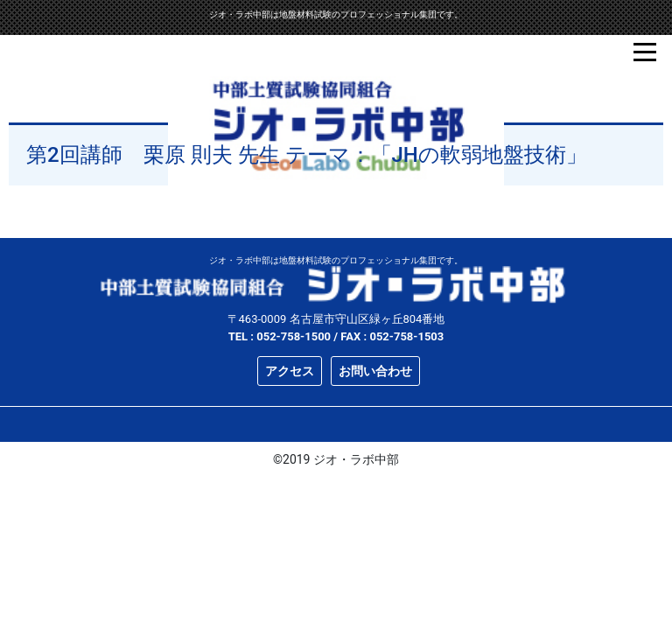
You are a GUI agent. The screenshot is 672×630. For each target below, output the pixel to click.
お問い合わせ (375, 371)
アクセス (290, 371)
